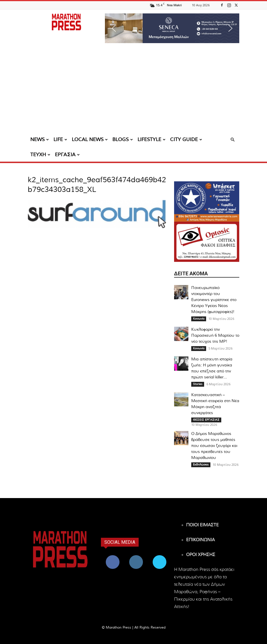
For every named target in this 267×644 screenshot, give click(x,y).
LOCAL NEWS (90, 140)
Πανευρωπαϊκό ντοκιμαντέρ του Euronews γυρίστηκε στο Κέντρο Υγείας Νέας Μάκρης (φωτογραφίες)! (214, 300)
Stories (198, 384)
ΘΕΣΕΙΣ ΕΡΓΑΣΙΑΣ (206, 420)
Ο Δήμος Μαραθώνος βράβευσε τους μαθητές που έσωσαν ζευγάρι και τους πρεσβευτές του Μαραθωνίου (214, 446)
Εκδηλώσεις (201, 465)
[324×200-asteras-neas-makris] (207, 201)
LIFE (60, 140)
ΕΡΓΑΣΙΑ (67, 155)
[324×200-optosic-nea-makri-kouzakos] (207, 242)
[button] (172, 28)
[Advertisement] (133, 90)
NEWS (40, 140)
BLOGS (123, 140)
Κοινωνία (199, 319)
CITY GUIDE (186, 140)
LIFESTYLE (152, 140)
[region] (172, 28)
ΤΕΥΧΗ (40, 155)
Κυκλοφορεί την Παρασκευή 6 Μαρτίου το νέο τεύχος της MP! (215, 336)
